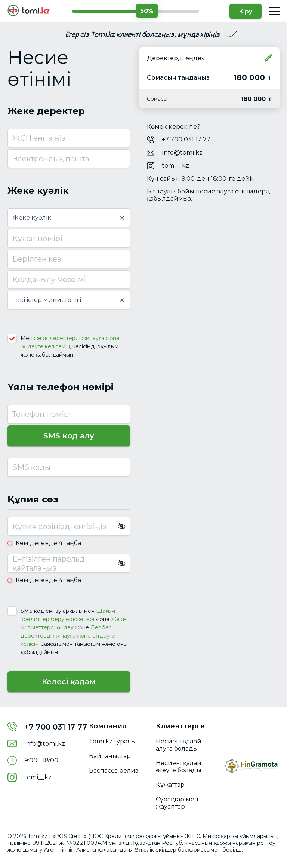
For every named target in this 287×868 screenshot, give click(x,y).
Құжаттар (170, 785)
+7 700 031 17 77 (186, 139)
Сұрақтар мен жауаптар (177, 803)
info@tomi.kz (182, 152)
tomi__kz (175, 166)
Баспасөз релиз (114, 771)
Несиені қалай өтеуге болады (179, 767)
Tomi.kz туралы (112, 741)
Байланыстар (110, 756)
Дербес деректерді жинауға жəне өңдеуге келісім (68, 636)
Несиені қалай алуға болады (179, 745)
